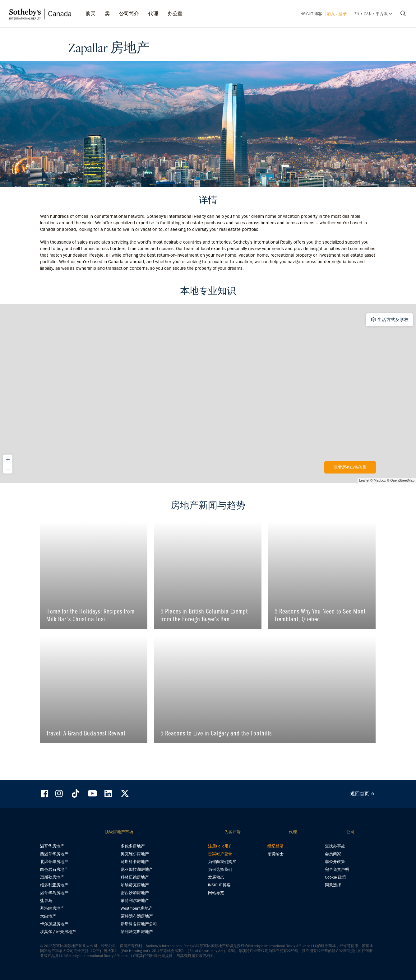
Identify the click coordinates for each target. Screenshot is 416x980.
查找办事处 (335, 846)
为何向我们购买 (222, 862)
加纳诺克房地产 (135, 885)
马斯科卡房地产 (135, 862)
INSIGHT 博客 (311, 14)
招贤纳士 (275, 854)
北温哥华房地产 (54, 862)
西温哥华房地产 (54, 854)
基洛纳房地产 (52, 908)
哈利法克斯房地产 (137, 932)
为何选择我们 (220, 869)
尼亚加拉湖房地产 (137, 869)
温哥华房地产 (52, 846)
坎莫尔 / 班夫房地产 (58, 932)
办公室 (175, 14)
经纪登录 (275, 846)
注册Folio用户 (220, 846)
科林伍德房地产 (135, 877)
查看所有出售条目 (350, 467)
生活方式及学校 (390, 320)
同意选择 (333, 885)
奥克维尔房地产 (135, 854)
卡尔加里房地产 (54, 924)
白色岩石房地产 (54, 869)
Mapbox (380, 480)
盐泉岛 (46, 901)
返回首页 (363, 794)
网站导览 (216, 893)
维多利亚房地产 (54, 885)
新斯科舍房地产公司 (139, 924)
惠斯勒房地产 (52, 877)
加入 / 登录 (337, 14)
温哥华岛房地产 (54, 893)
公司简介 (129, 14)
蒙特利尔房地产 (135, 901)
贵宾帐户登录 (220, 854)
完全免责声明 (337, 869)
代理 (153, 14)
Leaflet (364, 480)
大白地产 (48, 916)
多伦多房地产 (133, 846)
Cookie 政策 (335, 877)
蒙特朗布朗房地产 (137, 916)
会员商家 (333, 854)
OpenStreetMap (402, 480)
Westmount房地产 (137, 908)
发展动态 (216, 877)
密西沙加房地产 (135, 893)
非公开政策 (335, 862)
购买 (90, 14)
